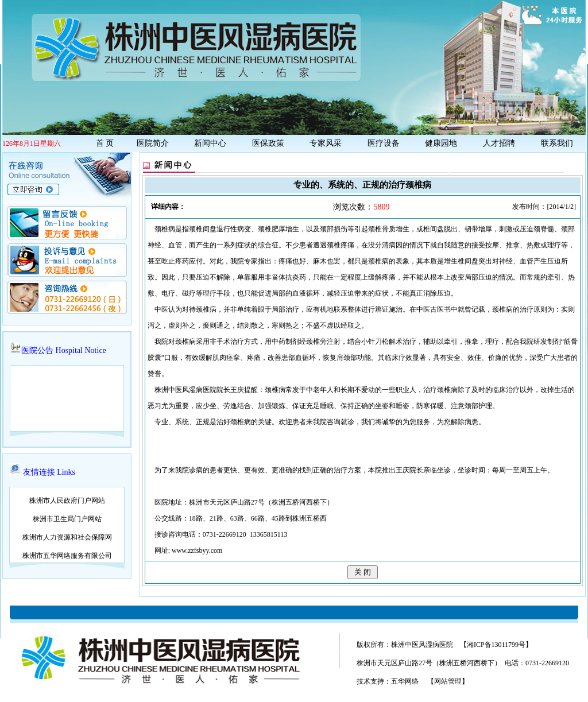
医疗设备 (384, 143)
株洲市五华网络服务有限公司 (67, 556)
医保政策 (268, 143)
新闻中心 (210, 143)
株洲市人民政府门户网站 (67, 501)
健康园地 (441, 143)
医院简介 (153, 143)
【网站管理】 (448, 681)
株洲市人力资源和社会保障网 (67, 537)
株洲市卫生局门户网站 (67, 519)
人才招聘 (499, 143)
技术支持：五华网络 (388, 681)
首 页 (104, 143)
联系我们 (557, 143)
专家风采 (326, 143)
